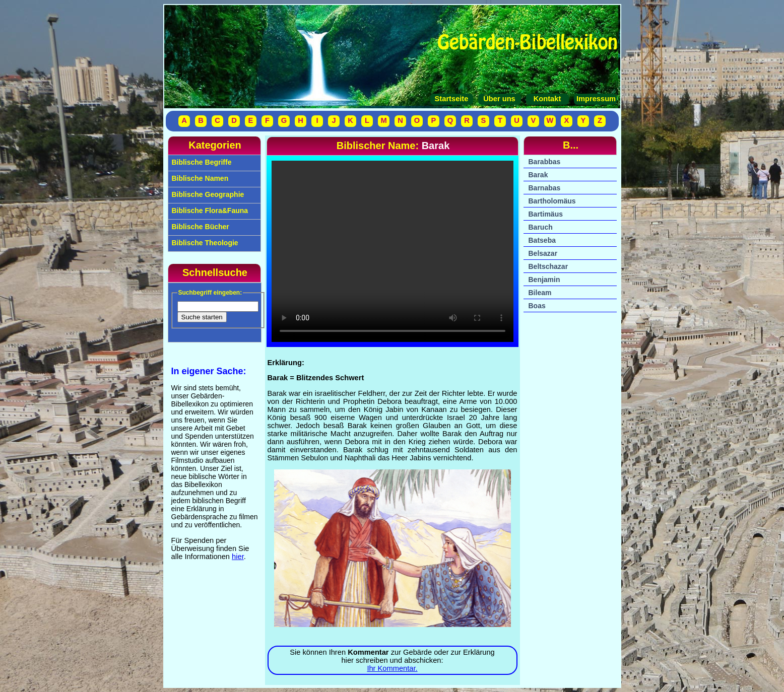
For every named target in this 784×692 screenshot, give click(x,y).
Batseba (542, 240)
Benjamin (544, 280)
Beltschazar (548, 266)
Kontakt (547, 99)
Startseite (452, 99)
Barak (538, 175)
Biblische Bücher (200, 227)
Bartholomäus (552, 201)
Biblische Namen (199, 178)
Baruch (541, 227)
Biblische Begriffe (201, 162)
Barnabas (545, 188)
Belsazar (543, 253)
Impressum (595, 99)
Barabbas (545, 162)
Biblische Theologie (204, 243)
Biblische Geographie (207, 194)
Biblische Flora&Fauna (209, 211)
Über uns (499, 99)
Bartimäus (546, 214)
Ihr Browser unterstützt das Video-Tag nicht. (393, 251)
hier (238, 557)
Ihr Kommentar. (392, 668)
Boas (537, 306)
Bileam (540, 293)
